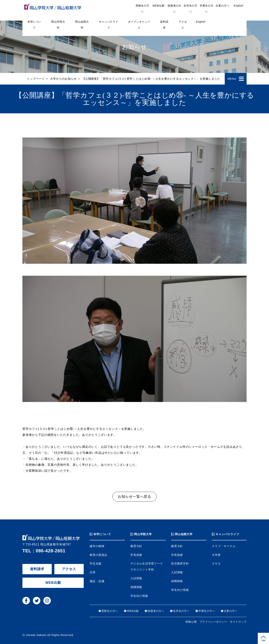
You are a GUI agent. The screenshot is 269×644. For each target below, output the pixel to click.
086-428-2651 (51, 551)
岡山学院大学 (58, 25)
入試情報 (136, 578)
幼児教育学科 (180, 564)
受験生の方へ (143, 9)
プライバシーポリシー (213, 622)
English (201, 22)
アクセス (183, 25)
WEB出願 (159, 6)
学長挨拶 (136, 555)
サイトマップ (238, 622)
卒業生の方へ (207, 9)
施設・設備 (97, 581)
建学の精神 (97, 546)
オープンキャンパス (139, 25)
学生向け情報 (139, 596)
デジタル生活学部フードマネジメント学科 (147, 567)
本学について (34, 25)
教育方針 (136, 546)
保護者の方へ (174, 9)
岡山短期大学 (82, 25)
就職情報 (136, 587)
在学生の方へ (191, 9)
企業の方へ (222, 6)
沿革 (93, 572)
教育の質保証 (99, 555)
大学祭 (216, 555)
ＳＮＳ (216, 564)
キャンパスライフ (109, 25)
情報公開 (191, 622)
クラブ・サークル (224, 546)
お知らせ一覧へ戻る (134, 497)
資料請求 (164, 25)
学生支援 (96, 564)
